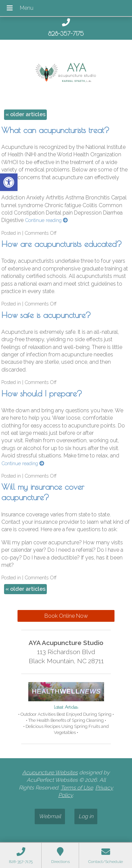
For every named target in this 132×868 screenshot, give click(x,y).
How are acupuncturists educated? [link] (62, 244)
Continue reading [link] (46, 220)
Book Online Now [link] (66, 616)
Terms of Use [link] (77, 788)
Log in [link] (86, 816)
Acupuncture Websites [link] (50, 773)
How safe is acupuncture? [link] (46, 315)
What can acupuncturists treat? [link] (55, 130)
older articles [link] (25, 114)
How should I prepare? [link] (42, 393)
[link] (9, 182)
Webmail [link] (50, 816)
